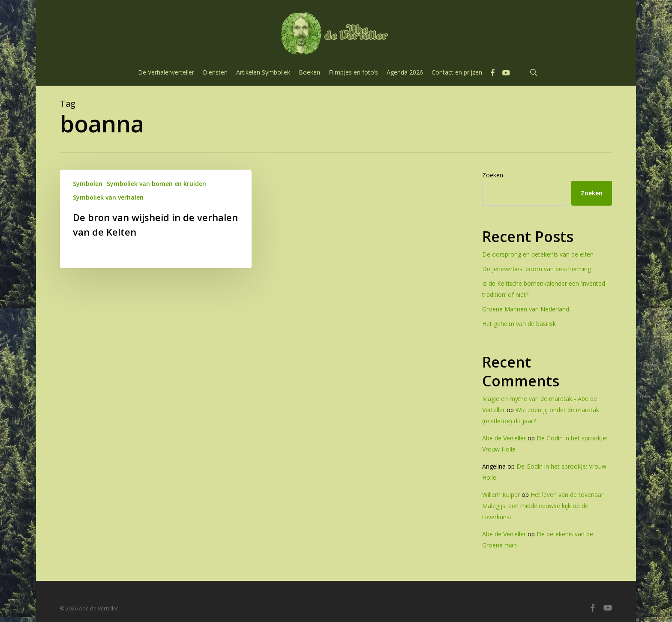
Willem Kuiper (501, 495)
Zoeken (493, 175)
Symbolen (88, 184)
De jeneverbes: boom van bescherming (537, 269)
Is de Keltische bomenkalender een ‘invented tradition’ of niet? (544, 289)
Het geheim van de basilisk (519, 324)
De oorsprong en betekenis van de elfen (538, 254)
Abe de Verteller (504, 438)
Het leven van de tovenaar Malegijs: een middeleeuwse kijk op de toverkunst (543, 506)
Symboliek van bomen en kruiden (156, 184)
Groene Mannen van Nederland (526, 309)
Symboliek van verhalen (108, 197)
